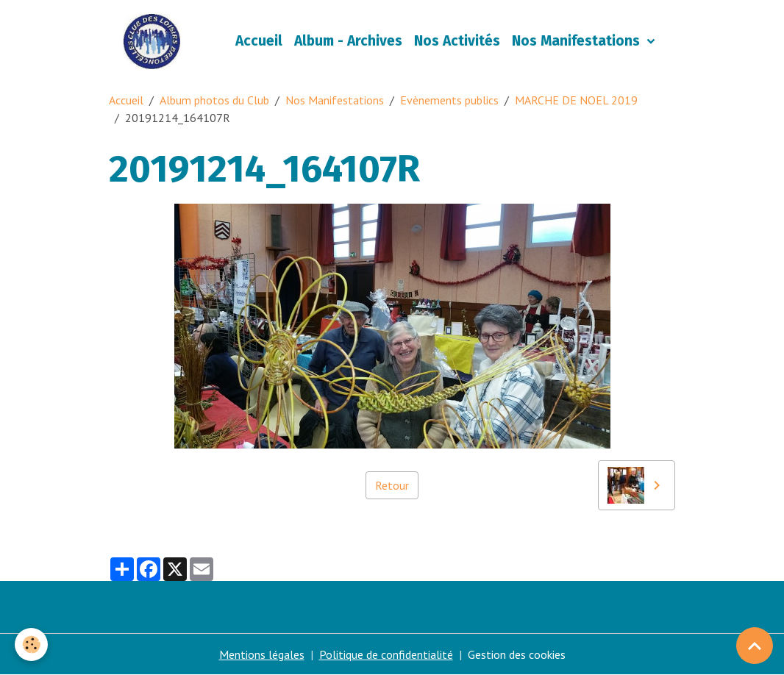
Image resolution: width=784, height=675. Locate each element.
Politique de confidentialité (386, 654)
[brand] (155, 41)
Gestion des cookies (517, 654)
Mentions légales (262, 654)
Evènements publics (449, 100)
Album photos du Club (214, 100)
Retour (392, 485)
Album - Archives (348, 41)
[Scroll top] (755, 646)
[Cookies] (31, 644)
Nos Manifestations (578, 41)
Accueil (259, 41)
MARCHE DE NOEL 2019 (576, 100)
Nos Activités (457, 41)
